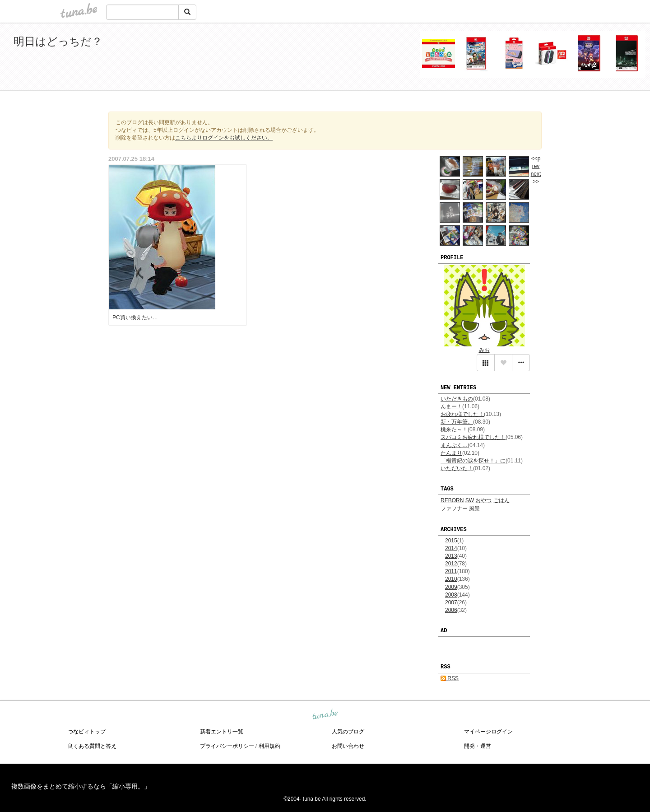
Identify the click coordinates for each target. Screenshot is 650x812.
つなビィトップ (87, 732)
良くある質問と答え (92, 746)
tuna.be (325, 714)
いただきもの (457, 399)
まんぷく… (454, 445)
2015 (451, 541)
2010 (451, 579)
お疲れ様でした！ (462, 414)
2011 (451, 571)
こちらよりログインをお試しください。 (224, 138)
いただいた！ (457, 468)
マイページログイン (488, 732)
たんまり (451, 453)
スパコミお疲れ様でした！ (473, 437)
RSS (450, 678)
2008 (451, 595)
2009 (451, 587)
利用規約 (269, 746)
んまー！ (451, 406)
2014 (451, 548)
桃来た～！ (454, 429)
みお (484, 350)
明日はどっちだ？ (58, 41)
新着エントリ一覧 (222, 732)
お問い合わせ (348, 746)
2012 (451, 564)
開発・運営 (478, 746)
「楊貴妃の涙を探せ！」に (473, 461)
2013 (451, 556)
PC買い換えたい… (135, 317)
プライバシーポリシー (227, 746)
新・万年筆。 (457, 422)
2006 (451, 610)
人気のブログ (348, 732)
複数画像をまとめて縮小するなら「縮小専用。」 (81, 786)
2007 (451, 602)
